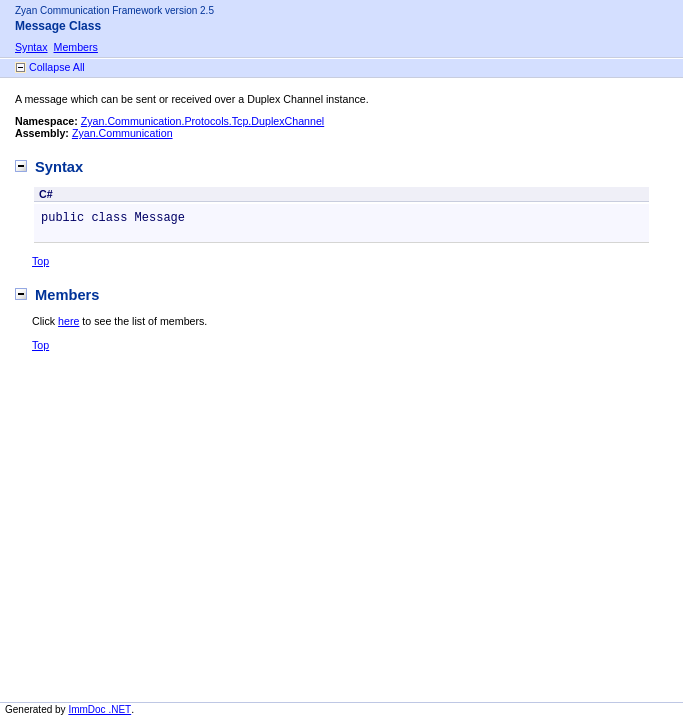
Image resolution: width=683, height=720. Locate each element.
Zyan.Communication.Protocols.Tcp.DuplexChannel (202, 121)
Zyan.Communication (122, 133)
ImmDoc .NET (99, 709)
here (68, 321)
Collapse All (57, 67)
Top (40, 261)
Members (76, 47)
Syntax (31, 47)
